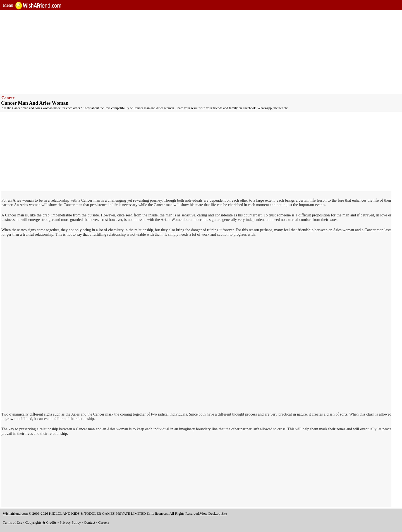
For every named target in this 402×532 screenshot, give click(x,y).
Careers (104, 522)
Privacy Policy (70, 522)
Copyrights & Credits (41, 522)
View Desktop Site (213, 513)
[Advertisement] (170, 52)
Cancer (8, 98)
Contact (90, 522)
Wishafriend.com (15, 513)
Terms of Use (13, 522)
